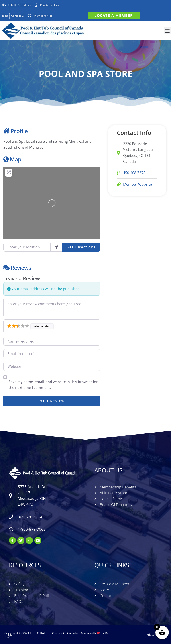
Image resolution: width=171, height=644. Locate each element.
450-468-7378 (134, 173)
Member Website (137, 184)
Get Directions (81, 247)
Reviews (17, 268)
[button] (167, 31)
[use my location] (56, 247)
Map (12, 159)
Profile (16, 131)
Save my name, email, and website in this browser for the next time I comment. (53, 385)
